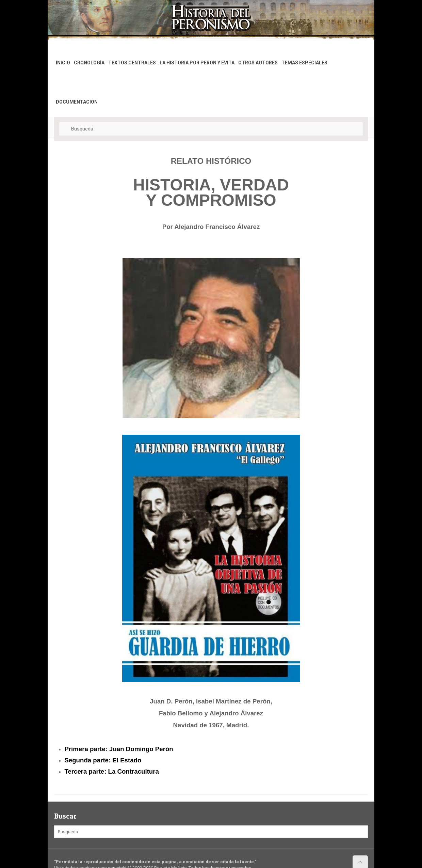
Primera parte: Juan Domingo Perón (119, 749)
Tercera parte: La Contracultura (112, 771)
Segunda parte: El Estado (103, 760)
